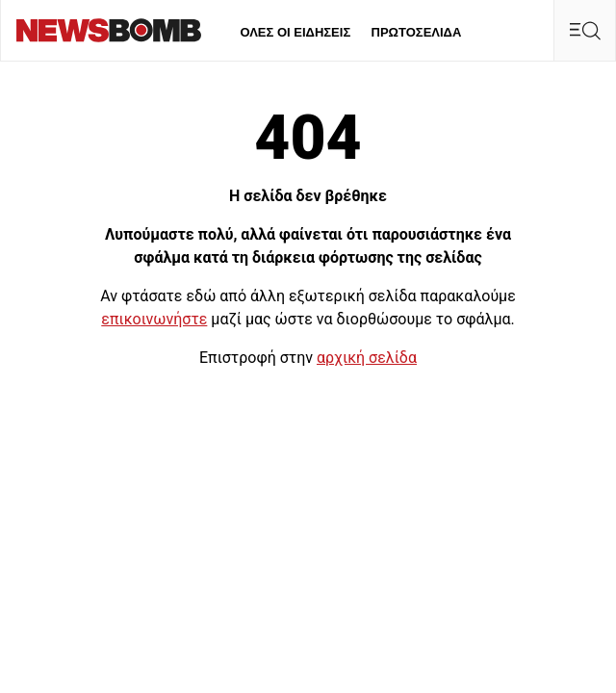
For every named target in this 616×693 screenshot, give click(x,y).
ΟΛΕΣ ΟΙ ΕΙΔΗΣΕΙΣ (295, 32)
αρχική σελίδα (367, 358)
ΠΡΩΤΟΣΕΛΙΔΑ (417, 32)
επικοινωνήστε (154, 319)
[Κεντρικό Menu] (584, 30)
